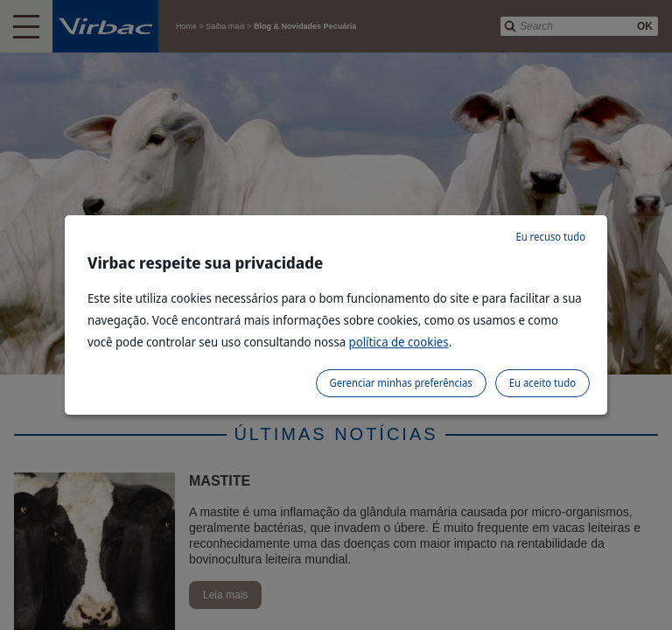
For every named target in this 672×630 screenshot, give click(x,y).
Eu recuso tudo (550, 237)
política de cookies (399, 342)
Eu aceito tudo (542, 383)
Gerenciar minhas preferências (401, 383)
